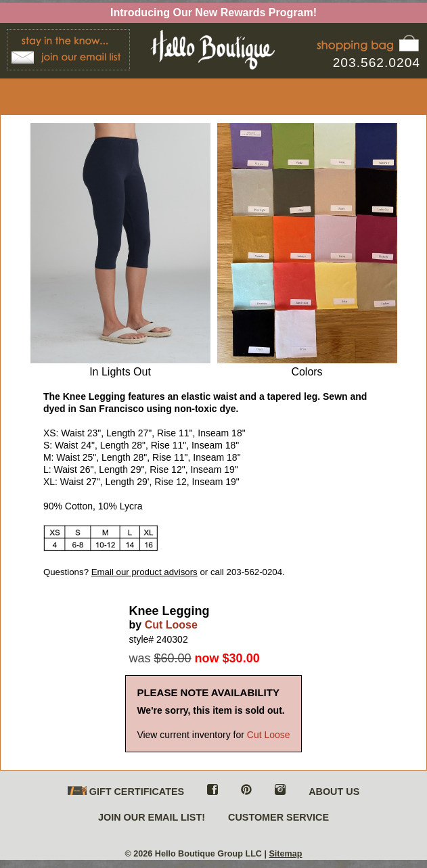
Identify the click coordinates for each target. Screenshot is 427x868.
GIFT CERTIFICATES (126, 792)
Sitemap (285, 854)
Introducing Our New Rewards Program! (213, 13)
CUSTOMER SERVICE (278, 817)
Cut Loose (171, 625)
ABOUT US (334, 792)
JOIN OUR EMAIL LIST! (152, 817)
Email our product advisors (144, 572)
